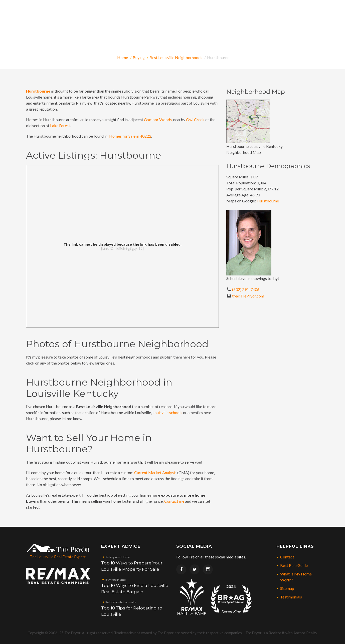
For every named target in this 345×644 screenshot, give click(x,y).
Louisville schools (167, 412)
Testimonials (291, 597)
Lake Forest (60, 125)
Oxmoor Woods (158, 119)
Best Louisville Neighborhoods (176, 57)
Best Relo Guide (294, 565)
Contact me (174, 501)
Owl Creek (195, 119)
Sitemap (287, 588)
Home (123, 57)
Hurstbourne (268, 201)
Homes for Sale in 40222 (130, 136)
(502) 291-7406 (246, 289)
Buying (139, 57)
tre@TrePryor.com (248, 296)
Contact (287, 557)
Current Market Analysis (155, 472)
